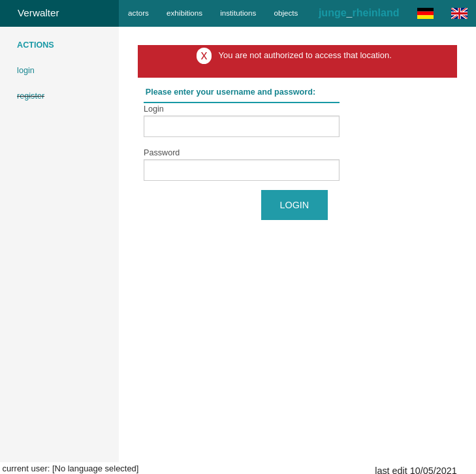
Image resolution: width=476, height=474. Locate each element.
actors (138, 13)
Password (162, 153)
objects (286, 13)
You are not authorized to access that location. (305, 55)
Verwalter (39, 13)
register (31, 96)
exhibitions (184, 13)
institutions (238, 13)
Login (154, 109)
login (26, 71)
